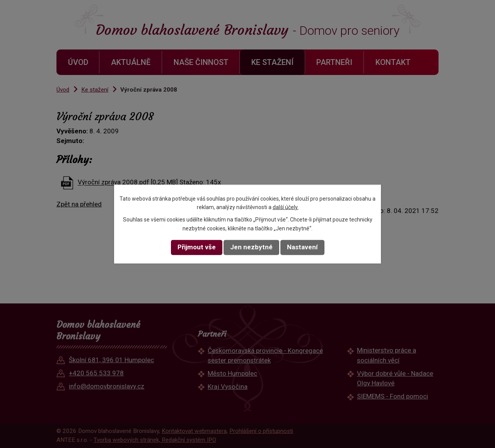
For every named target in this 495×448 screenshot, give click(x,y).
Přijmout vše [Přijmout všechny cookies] (197, 247)
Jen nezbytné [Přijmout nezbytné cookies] (251, 247)
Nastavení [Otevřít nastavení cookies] (302, 247)
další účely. (286, 207)
